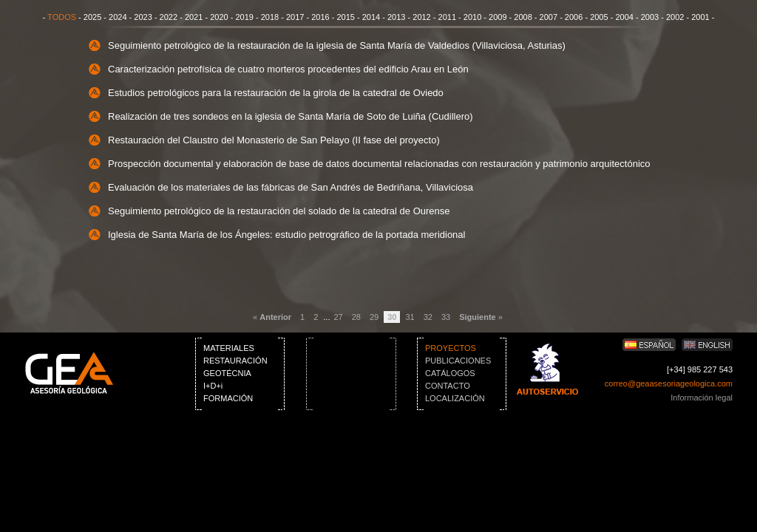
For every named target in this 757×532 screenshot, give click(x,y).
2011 (447, 17)
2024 (118, 17)
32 (428, 317)
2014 (371, 17)
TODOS (62, 17)
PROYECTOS (451, 348)
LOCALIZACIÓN (455, 398)
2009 (498, 17)
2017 (295, 17)
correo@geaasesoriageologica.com (669, 383)
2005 (599, 17)
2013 (396, 17)
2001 (700, 17)
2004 (624, 17)
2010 (472, 17)
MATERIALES (229, 348)
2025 (92, 17)
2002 (675, 17)
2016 (320, 17)
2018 (270, 17)
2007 (549, 17)
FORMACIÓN (228, 398)
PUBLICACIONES (458, 361)
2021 (194, 17)
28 (356, 317)
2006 (574, 17)
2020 (219, 17)
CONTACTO (448, 386)
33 (446, 317)
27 (338, 317)
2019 (244, 17)
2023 (143, 17)
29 (374, 317)
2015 (345, 17)
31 (410, 317)
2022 (169, 17)
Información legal (702, 398)
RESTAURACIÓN (235, 361)
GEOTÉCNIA (227, 373)
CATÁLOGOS (450, 373)
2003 (650, 17)
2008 (523, 17)
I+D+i (213, 386)
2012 (421, 17)
